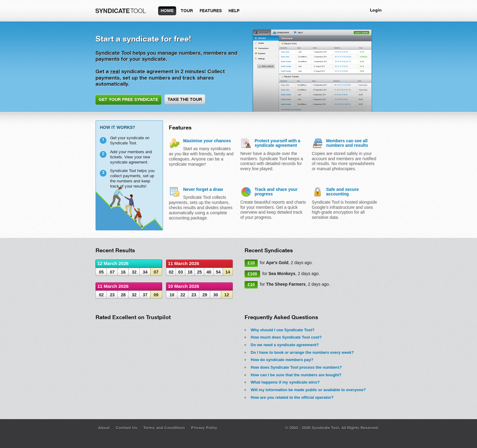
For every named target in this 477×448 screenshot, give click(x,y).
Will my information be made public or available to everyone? (308, 390)
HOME (167, 11)
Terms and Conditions (164, 428)
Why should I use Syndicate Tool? (283, 330)
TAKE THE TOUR (185, 99)
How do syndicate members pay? (282, 360)
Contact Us (126, 428)
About (104, 428)
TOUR (187, 11)
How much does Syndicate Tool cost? (286, 337)
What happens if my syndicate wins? (285, 382)
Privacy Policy (204, 428)
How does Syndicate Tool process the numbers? (296, 367)
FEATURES (211, 11)
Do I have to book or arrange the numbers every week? (302, 352)
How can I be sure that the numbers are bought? (296, 375)
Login (376, 10)
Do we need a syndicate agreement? (285, 345)
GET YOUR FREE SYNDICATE (128, 99)
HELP (234, 11)
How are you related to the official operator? (292, 397)
